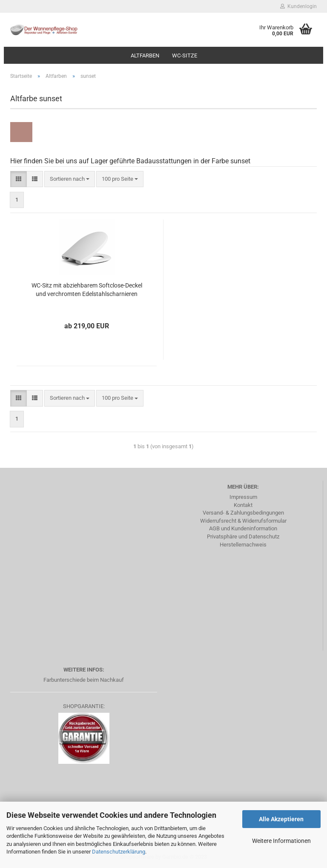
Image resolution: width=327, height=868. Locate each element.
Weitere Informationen (281, 841)
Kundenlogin (298, 6)
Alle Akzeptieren (281, 819)
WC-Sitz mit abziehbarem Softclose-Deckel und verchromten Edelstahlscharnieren (87, 290)
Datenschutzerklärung (119, 852)
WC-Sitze (185, 55)
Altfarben (145, 55)
